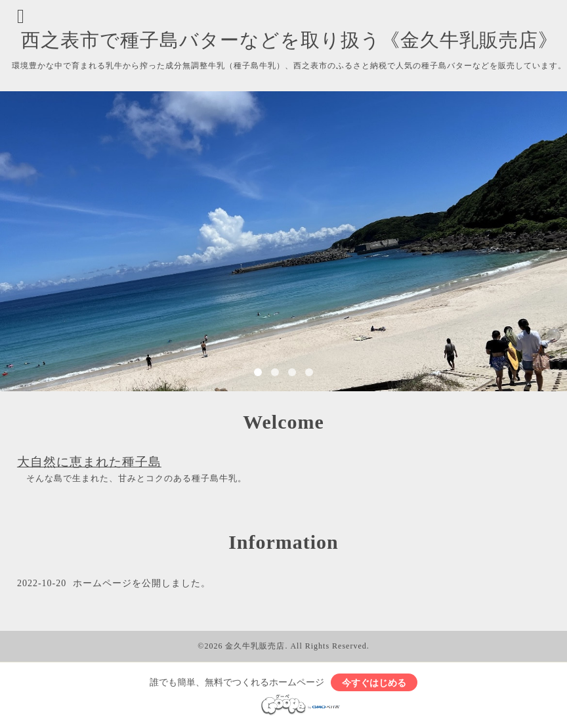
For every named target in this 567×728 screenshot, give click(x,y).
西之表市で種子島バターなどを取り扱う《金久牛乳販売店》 (289, 40)
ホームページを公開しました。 (142, 583)
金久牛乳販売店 (255, 646)
